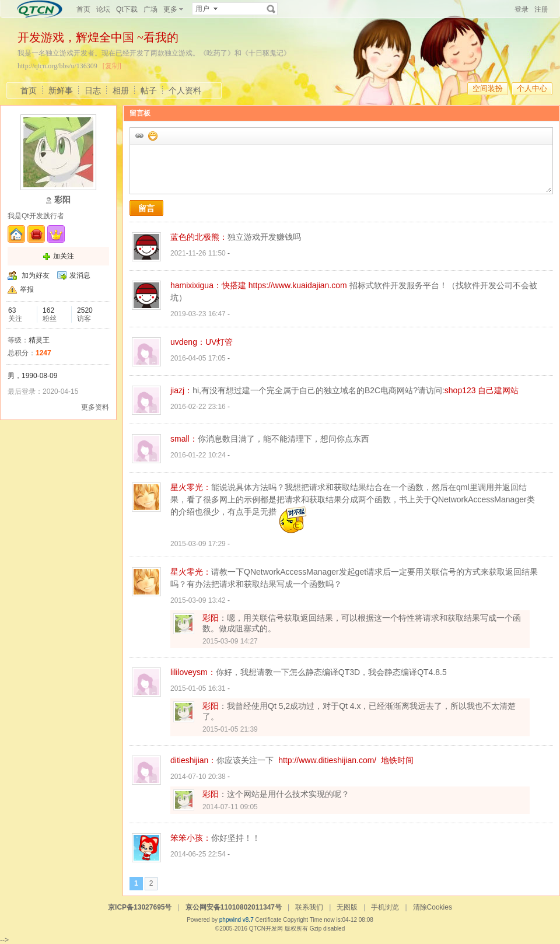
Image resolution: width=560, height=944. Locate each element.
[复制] (112, 66)
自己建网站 (498, 390)
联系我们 (309, 907)
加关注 (64, 256)
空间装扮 (488, 88)
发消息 (80, 275)
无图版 (347, 907)
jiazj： (181, 390)
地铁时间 (397, 760)
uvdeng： (188, 342)
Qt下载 (127, 9)
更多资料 (95, 407)
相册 (121, 90)
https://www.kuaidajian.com (298, 285)
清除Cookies (433, 907)
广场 (150, 9)
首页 (83, 9)
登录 (521, 9)
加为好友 (36, 275)
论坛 (103, 9)
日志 (93, 90)
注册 (541, 9)
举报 (27, 289)
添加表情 (152, 135)
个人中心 (532, 88)
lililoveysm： (193, 672)
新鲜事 (61, 90)
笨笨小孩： (191, 838)
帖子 (149, 90)
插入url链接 (139, 135)
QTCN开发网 (266, 929)
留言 (146, 208)
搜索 (271, 9)
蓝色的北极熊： (199, 237)
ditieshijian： (193, 760)
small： (184, 439)
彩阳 (211, 618)
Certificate (268, 920)
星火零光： (191, 487)
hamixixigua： (196, 285)
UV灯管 (219, 342)
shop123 (460, 390)
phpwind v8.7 (237, 920)
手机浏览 (385, 907)
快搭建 (234, 285)
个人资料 (185, 90)
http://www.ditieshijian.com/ (327, 760)
